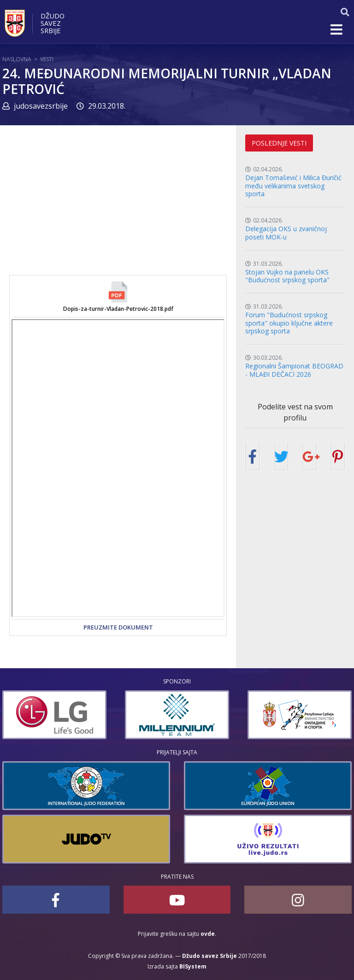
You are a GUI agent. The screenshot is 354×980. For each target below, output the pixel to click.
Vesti (47, 59)
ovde (208, 934)
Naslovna (17, 59)
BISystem (193, 966)
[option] (54, 715)
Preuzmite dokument (118, 627)
